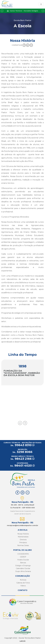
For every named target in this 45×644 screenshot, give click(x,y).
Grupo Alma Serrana (23, 571)
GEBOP (23, 557)
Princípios (23, 543)
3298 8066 (22, 452)
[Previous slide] (2, 11)
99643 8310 (23, 445)
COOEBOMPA (23, 554)
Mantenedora (23, 537)
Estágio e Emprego (23, 566)
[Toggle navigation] (41, 4)
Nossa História (23, 534)
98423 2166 (23, 459)
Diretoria (23, 540)
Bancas (23, 563)
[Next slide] (43, 11)
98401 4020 (22, 466)
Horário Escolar (23, 560)
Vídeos (23, 586)
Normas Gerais (23, 545)
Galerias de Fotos (23, 583)
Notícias (23, 580)
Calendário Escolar (23, 568)
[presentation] (20, 423)
